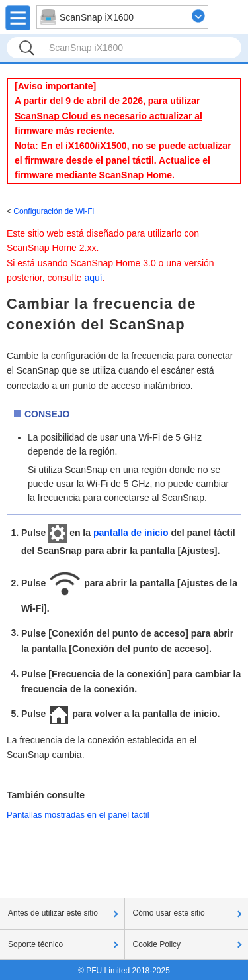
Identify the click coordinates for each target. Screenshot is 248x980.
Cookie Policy (157, 944)
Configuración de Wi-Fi (54, 211)
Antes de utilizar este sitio (53, 913)
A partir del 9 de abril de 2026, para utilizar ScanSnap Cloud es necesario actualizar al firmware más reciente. (108, 116)
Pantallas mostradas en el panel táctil (78, 815)
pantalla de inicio (131, 533)
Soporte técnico (35, 944)
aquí (94, 278)
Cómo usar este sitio (169, 913)
